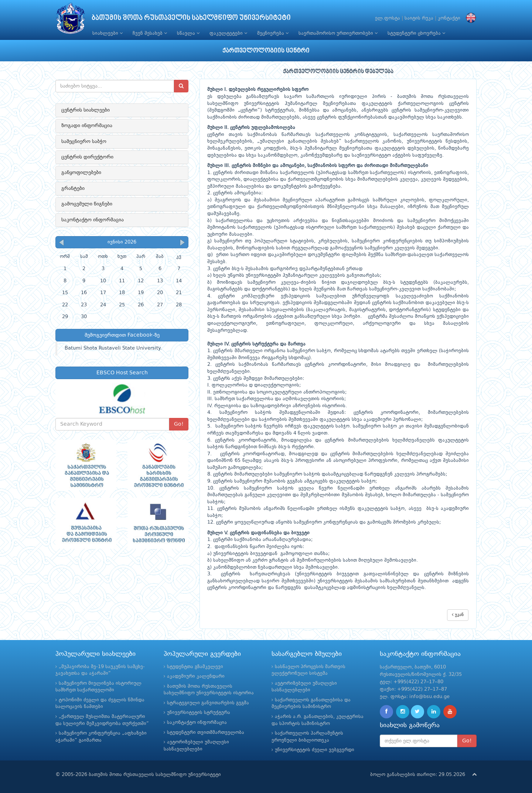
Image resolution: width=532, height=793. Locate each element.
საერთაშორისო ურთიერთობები (338, 33)
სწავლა (188, 33)
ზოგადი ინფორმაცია (87, 126)
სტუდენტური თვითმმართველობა (206, 733)
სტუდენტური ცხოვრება (416, 33)
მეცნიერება (273, 33)
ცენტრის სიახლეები (86, 110)
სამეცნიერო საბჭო (84, 142)
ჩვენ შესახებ (150, 33)
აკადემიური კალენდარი (196, 676)
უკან (458, 615)
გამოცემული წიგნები (87, 204)
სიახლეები (108, 33)
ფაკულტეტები (228, 33)
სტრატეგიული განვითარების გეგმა (208, 703)
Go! (179, 424)
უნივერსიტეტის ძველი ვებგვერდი (315, 750)
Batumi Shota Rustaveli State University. (113, 348)
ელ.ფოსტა (388, 18)
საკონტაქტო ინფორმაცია (93, 220)
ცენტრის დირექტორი (87, 157)
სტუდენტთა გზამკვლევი (195, 667)
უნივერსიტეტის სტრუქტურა (199, 713)
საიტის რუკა (419, 18)
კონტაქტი (449, 18)
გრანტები (73, 188)
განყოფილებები (81, 173)
